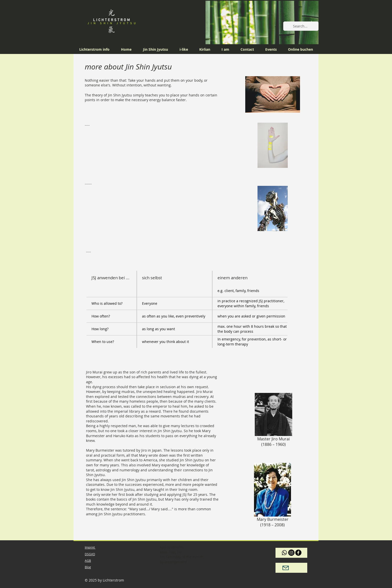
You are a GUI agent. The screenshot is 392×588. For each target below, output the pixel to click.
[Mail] (285, 568)
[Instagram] (291, 553)
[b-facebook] (298, 553)
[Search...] (300, 26)
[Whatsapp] (284, 553)
